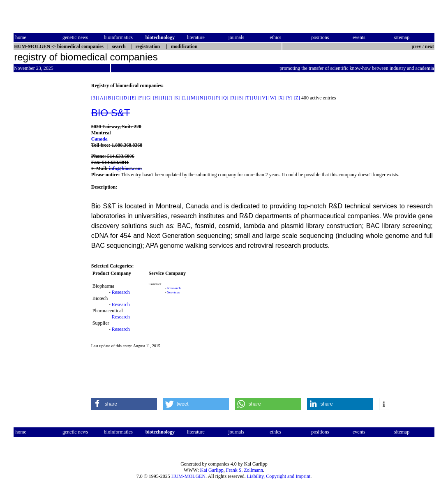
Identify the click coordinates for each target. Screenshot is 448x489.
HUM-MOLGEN (188, 476)
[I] (164, 98)
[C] (118, 98)
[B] (110, 98)
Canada (99, 139)
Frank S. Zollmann (245, 470)
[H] (156, 98)
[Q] (225, 98)
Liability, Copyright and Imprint (279, 476)
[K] (177, 98)
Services (174, 292)
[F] (141, 98)
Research (121, 292)
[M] (193, 98)
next (430, 46)
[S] (241, 98)
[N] (202, 98)
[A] (102, 98)
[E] (133, 98)
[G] (148, 98)
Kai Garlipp (212, 470)
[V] (264, 98)
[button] (124, 404)
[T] (248, 98)
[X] (281, 98)
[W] (272, 98)
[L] (185, 98)
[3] (94, 98)
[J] (170, 98)
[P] (217, 98)
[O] (210, 98)
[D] (126, 98)
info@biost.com (125, 168)
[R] (233, 98)
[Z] (297, 98)
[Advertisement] (48, 206)
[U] (256, 98)
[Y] (289, 98)
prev (416, 46)
